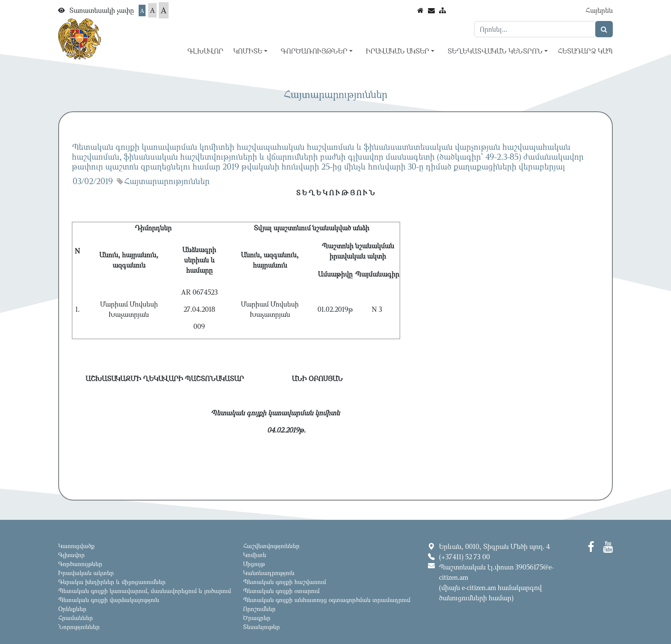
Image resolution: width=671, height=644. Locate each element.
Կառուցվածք (76, 546)
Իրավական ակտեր (86, 573)
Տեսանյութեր (261, 627)
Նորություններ (79, 627)
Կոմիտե (255, 555)
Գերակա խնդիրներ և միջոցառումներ (112, 582)
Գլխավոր (205, 51)
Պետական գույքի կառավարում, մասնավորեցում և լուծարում (145, 591)
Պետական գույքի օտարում (281, 591)
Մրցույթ (254, 564)
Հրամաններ (76, 618)
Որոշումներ (259, 609)
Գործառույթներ (80, 564)
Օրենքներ (72, 609)
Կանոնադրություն (269, 573)
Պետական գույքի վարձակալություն (109, 600)
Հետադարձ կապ (585, 51)
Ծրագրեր (257, 618)
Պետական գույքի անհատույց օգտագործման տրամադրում (327, 600)
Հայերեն (599, 10)
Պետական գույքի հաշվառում (285, 582)
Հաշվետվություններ (271, 546)
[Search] (535, 29)
